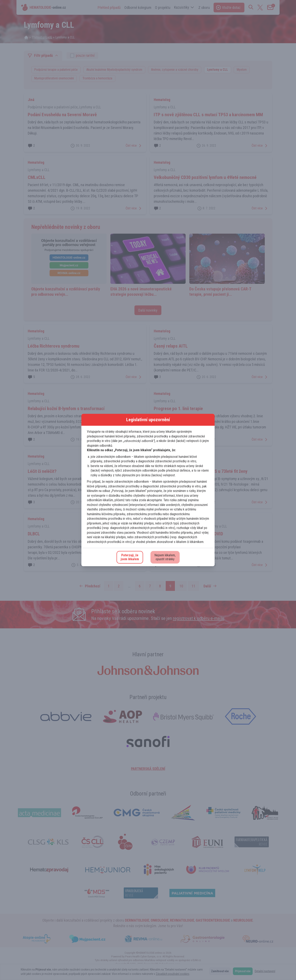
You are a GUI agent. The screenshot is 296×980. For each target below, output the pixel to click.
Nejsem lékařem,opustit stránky (165, 557)
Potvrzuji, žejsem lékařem (130, 557)
